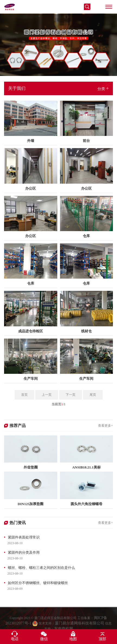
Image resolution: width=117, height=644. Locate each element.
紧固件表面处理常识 (24, 537)
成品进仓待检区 (31, 331)
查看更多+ (105, 426)
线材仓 (86, 331)
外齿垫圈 (31, 467)
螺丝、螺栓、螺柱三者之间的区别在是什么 (41, 568)
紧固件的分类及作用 (24, 552)
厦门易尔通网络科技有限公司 (80, 627)
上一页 (47, 395)
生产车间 (31, 379)
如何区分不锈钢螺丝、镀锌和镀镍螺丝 (38, 583)
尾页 (93, 395)
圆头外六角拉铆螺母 (86, 504)
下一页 (71, 395)
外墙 (31, 141)
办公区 (31, 188)
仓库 (86, 236)
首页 (24, 395)
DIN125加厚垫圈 (31, 504)
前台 (86, 141)
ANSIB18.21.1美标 (86, 467)
